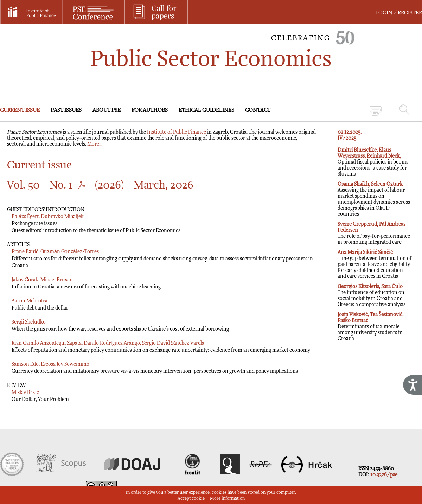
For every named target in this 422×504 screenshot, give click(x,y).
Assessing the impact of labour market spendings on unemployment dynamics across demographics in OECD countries (374, 199)
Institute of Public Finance (177, 132)
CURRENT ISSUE (20, 110)
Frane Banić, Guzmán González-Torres (55, 252)
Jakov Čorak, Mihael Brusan (42, 280)
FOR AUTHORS (150, 110)
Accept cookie (191, 499)
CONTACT (258, 110)
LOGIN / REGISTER (399, 13)
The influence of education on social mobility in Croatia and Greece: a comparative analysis (372, 295)
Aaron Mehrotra (30, 301)
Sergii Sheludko (29, 322)
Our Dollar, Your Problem (40, 399)
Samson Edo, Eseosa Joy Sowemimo (50, 364)
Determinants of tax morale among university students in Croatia (370, 327)
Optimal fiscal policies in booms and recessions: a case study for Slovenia (373, 162)
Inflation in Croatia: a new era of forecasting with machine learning (86, 287)
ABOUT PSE (107, 110)
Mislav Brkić (25, 392)
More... (95, 144)
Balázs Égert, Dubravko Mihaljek (48, 216)
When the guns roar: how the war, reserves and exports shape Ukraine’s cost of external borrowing (120, 329)
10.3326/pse (384, 475)
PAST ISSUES (66, 110)
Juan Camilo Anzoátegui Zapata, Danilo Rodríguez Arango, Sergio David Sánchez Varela (108, 343)
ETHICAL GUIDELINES (206, 110)
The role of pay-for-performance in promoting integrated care (374, 233)
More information (227, 499)
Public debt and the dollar (40, 308)
